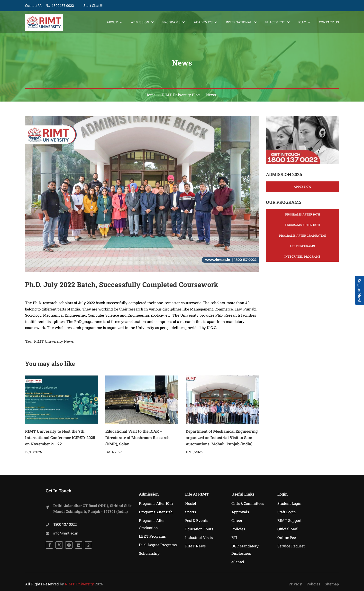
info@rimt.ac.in (66, 533)
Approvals (240, 512)
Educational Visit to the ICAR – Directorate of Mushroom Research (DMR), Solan (137, 439)
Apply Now (302, 188)
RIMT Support (289, 520)
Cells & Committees (248, 503)
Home (150, 96)
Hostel (191, 503)
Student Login (289, 503)
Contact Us (34, 5)
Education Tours (199, 529)
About (112, 22)
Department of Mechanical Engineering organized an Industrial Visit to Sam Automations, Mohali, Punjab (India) (222, 439)
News (211, 96)
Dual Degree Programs (158, 545)
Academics (203, 22)
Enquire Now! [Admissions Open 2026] (360, 290)
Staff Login (287, 512)
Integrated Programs (302, 258)
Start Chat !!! (93, 5)
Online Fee (287, 537)
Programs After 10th (303, 216)
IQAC (302, 22)
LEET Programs (302, 248)
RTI (234, 537)
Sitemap (332, 584)
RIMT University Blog (181, 96)
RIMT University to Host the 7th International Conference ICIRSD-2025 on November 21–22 (60, 439)
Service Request (291, 546)
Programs (171, 22)
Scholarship (149, 553)
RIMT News (195, 546)
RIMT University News (54, 343)
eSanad (238, 562)
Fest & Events (197, 520)
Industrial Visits (199, 537)
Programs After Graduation (303, 237)
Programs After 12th (303, 226)
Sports (191, 512)
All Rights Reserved (42, 584)
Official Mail (288, 529)
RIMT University (79, 584)
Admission (140, 22)
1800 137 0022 (63, 5)
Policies (238, 529)
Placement (275, 22)
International (239, 22)
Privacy (295, 584)
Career (237, 520)
